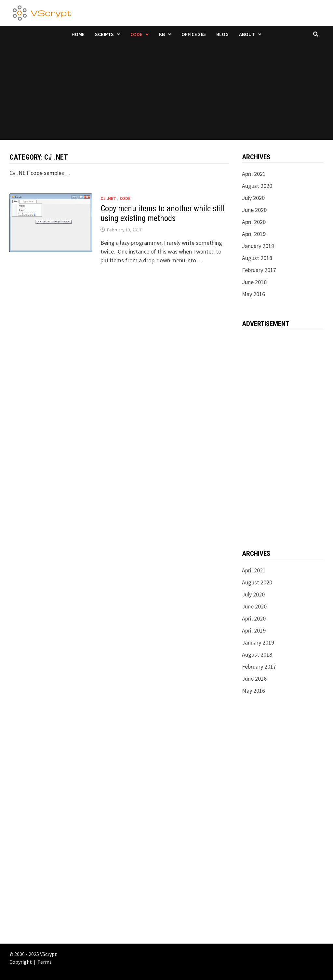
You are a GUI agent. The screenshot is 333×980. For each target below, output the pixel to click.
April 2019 (254, 234)
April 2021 (254, 174)
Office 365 (194, 34)
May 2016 (253, 294)
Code (136, 34)
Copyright (21, 962)
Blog (222, 34)
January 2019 (258, 246)
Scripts (104, 34)
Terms (45, 962)
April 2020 (254, 222)
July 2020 (253, 198)
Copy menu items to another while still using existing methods (163, 213)
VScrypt (48, 954)
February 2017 (259, 270)
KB (162, 34)
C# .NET (108, 198)
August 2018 (257, 258)
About (247, 34)
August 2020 (257, 186)
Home (78, 34)
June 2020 (254, 210)
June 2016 (254, 282)
